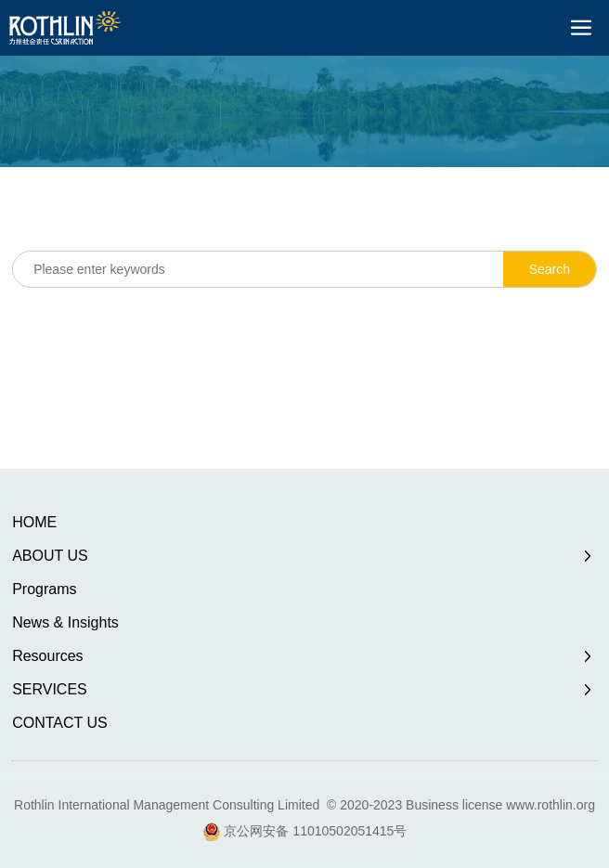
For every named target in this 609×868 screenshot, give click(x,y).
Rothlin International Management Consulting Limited (167, 805)
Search (550, 269)
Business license (454, 805)
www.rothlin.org (551, 805)
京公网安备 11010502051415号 (315, 831)
